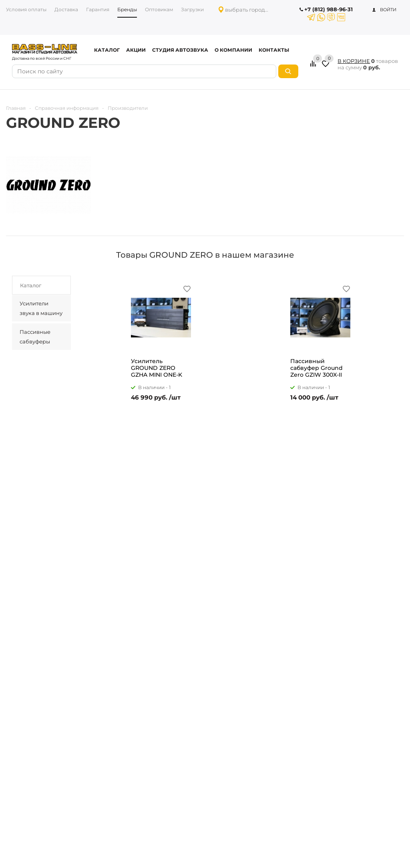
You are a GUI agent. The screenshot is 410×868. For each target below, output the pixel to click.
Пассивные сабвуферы (35, 337)
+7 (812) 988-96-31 (329, 9)
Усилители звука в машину (41, 308)
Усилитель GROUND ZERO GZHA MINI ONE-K (157, 368)
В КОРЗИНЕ (354, 61)
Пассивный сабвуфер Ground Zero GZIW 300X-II (317, 368)
